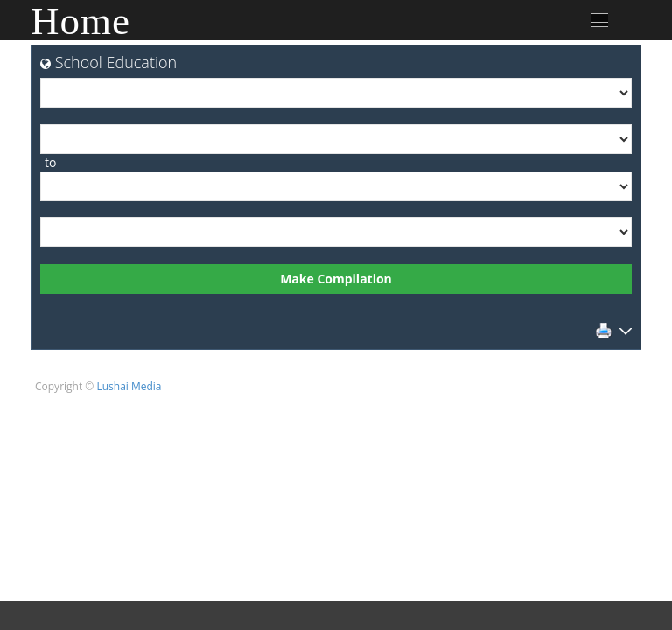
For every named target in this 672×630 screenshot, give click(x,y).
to (50, 162)
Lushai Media (129, 386)
